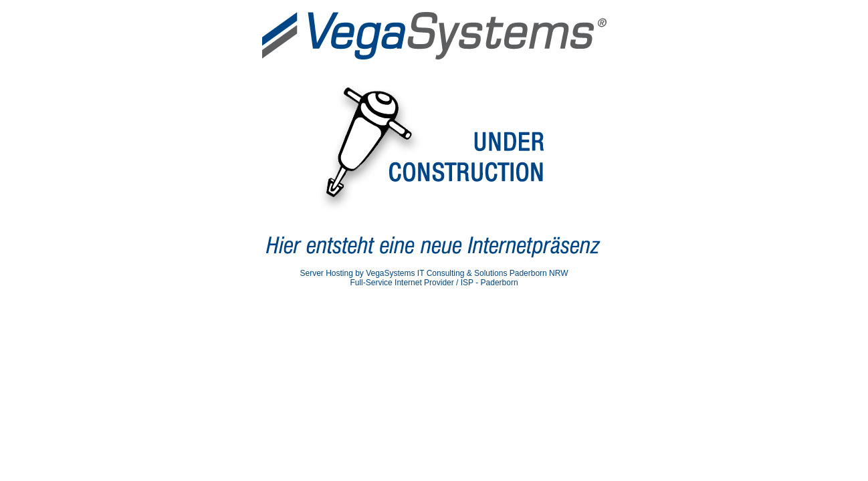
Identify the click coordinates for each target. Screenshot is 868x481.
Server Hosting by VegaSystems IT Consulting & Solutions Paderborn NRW (434, 273)
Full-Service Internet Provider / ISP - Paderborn (434, 283)
